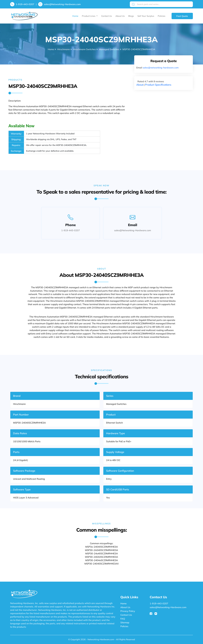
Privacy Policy (128, 611)
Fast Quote (182, 16)
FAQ (123, 619)
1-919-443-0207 (25, 4)
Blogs (131, 16)
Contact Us (107, 16)
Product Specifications (158, 85)
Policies (161, 16)
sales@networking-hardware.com (161, 68)
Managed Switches (109, 49)
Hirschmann (64, 49)
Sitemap (125, 622)
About (140, 85)
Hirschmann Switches (84, 49)
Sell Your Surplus (146, 16)
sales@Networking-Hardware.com (62, 4)
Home (75, 16)
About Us (120, 16)
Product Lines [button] (89, 16)
